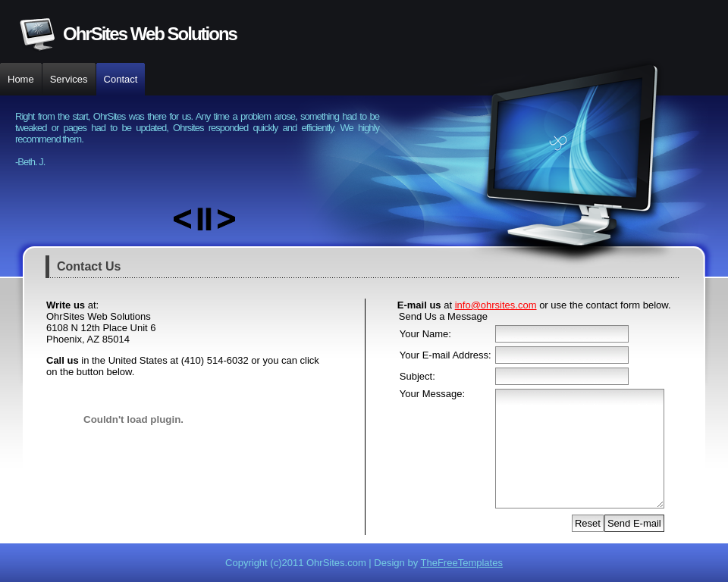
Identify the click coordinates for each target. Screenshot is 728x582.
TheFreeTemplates (462, 563)
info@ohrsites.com (496, 305)
